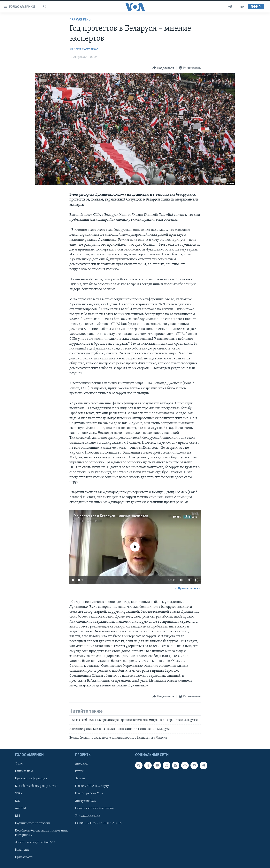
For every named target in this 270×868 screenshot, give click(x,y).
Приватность (24, 857)
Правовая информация (31, 779)
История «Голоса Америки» (94, 808)
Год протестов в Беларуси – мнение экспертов (111, 516)
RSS (18, 816)
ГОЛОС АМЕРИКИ (89, 521)
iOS (17, 801)
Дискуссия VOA (85, 801)
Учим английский (88, 816)
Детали (80, 779)
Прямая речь (80, 20)
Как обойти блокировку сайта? (36, 786)
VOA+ (19, 794)
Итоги (79, 771)
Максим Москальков (84, 49)
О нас (19, 764)
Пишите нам (24, 771)
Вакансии (22, 850)
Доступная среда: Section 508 (35, 842)
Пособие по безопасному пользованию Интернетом (42, 833)
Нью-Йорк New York (89, 794)
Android (20, 808)
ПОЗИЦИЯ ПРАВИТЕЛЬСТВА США (98, 823)
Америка (81, 764)
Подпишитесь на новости (33, 823)
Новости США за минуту (92, 786)
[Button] (163, 68)
